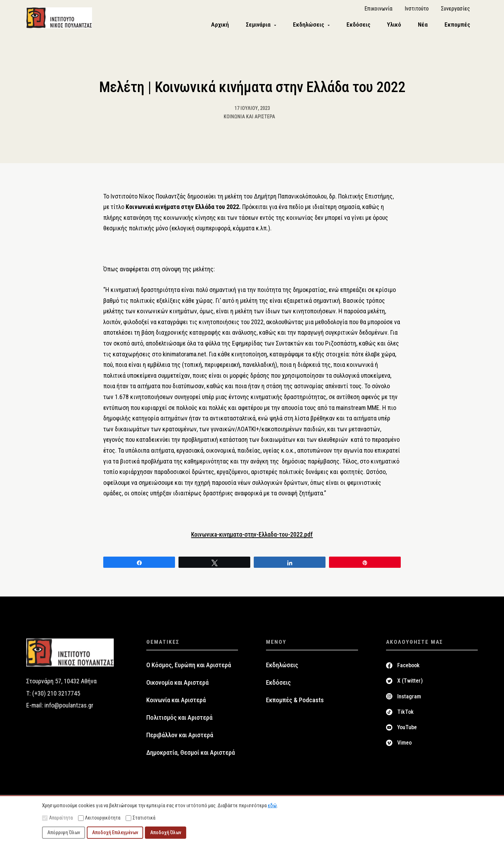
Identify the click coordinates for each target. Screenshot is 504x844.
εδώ (272, 805)
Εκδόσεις (278, 686)
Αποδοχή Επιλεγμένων (115, 832)
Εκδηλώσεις (282, 669)
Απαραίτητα (57, 818)
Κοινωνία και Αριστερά (249, 120)
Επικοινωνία (378, 11)
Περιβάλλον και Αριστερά (180, 739)
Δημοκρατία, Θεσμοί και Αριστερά (191, 756)
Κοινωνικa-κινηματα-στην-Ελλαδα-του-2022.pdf (252, 538)
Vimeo (404, 747)
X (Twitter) (410, 685)
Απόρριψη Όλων (64, 832)
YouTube (407, 731)
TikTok (405, 715)
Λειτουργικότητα (99, 818)
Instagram (409, 700)
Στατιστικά (141, 818)
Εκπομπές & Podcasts (295, 704)
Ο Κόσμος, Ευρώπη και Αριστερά (189, 669)
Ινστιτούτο (417, 11)
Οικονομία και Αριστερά (177, 686)
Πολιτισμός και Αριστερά (179, 721)
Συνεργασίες (456, 11)
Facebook (408, 669)
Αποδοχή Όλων (166, 832)
